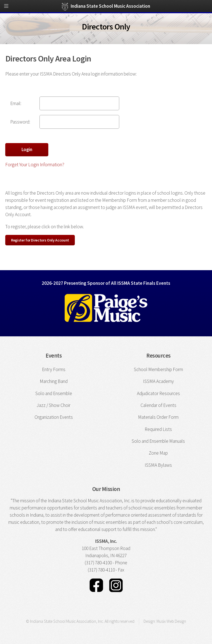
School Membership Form (158, 369)
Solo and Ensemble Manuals (158, 441)
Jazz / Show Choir (54, 405)
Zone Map (158, 453)
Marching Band (54, 381)
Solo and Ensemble (54, 393)
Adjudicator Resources (158, 393)
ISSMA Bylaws (158, 465)
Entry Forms (54, 369)
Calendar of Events (158, 405)
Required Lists (158, 429)
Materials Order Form (158, 417)
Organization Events (54, 417)
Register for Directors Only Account (40, 240)
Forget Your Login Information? (35, 165)
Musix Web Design (171, 621)
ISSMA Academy (158, 381)
